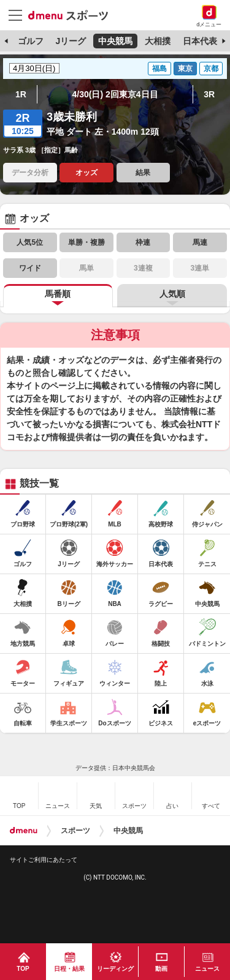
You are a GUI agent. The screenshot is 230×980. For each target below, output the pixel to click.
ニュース (207, 969)
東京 (185, 69)
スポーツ (75, 831)
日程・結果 (69, 969)
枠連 (143, 242)
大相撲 (158, 41)
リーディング (115, 969)
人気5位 (30, 242)
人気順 (172, 294)
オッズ (86, 173)
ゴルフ (31, 41)
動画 (161, 969)
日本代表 (200, 41)
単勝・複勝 (86, 242)
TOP (23, 969)
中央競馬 (115, 41)
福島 (159, 69)
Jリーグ (71, 41)
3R (209, 94)
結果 (143, 173)
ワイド (30, 268)
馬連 (200, 242)
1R (21, 94)
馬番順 (58, 294)
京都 (211, 69)
